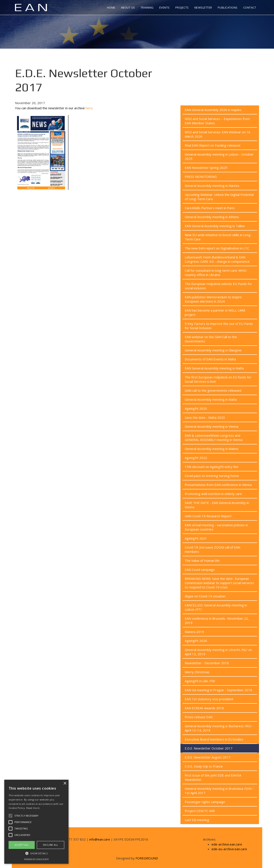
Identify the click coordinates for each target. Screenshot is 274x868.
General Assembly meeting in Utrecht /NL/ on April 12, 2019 (218, 652)
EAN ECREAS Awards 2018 (204, 708)
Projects (182, 7)
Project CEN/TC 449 (200, 811)
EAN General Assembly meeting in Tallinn (215, 226)
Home (111, 7)
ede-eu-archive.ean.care (229, 849)
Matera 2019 (194, 632)
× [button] (65, 783)
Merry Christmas (197, 672)
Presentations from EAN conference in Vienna (218, 485)
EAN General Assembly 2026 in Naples (213, 110)
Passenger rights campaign (205, 802)
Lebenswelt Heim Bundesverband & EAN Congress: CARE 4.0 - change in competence (217, 259)
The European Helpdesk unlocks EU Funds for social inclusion (218, 286)
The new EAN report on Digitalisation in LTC (217, 248)
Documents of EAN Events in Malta (210, 359)
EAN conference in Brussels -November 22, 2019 (217, 621)
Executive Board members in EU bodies (214, 739)
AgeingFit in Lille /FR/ (200, 681)
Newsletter (203, 7)
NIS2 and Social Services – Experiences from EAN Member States (217, 121)
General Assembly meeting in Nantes (212, 186)
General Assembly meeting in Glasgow (213, 350)
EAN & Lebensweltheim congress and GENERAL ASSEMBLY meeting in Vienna (214, 438)
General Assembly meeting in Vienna (211, 426)
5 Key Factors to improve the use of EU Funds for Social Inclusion (219, 326)
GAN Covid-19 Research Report (208, 516)
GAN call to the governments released (213, 390)
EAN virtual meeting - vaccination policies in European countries (216, 527)
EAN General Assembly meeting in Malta (214, 368)
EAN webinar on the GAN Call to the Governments (211, 339)
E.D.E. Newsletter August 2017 (208, 757)
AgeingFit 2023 (196, 408)
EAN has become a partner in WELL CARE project (215, 312)
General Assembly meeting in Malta (211, 399)
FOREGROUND (147, 858)
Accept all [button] (22, 845)
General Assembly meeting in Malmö (212, 449)
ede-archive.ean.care (227, 844)
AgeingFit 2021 (196, 538)
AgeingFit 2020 (196, 641)
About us (128, 7)
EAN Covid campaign (200, 570)
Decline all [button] (51, 845)
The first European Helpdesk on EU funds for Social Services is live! (218, 379)
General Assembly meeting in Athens (212, 217)
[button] (36, 853)
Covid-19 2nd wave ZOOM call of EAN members (212, 549)
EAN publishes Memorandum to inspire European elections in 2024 (213, 299)
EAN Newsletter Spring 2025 (206, 168)
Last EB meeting (197, 820)
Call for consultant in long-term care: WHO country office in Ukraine (216, 273)
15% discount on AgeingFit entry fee (211, 467)
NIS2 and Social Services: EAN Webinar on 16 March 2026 (217, 134)
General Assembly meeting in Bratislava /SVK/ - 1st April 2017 (220, 791)
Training (147, 7)
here (89, 108)
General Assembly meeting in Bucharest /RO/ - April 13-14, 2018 (219, 728)
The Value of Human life (202, 561)
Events (165, 7)
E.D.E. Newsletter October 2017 (209, 748)
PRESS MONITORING (201, 177)
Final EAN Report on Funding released (212, 145)
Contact (250, 7)
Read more (33, 808)
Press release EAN (199, 717)
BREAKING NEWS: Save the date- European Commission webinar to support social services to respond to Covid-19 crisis (219, 583)
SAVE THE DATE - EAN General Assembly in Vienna (217, 505)
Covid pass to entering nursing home (212, 476)
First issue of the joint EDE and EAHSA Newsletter (213, 777)
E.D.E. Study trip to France (204, 766)
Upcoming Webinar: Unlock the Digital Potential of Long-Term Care (219, 197)
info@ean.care (100, 839)
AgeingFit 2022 (196, 458)
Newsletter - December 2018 (207, 663)
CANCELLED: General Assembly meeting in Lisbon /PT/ (216, 607)
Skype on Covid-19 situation (205, 596)
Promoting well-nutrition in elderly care (213, 494)
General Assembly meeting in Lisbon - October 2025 (219, 156)
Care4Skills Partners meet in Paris (210, 208)
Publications (228, 7)
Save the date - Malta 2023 (205, 417)
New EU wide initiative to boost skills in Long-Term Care (218, 237)
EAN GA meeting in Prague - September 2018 (218, 690)
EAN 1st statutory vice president (209, 699)
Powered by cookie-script (36, 859)
